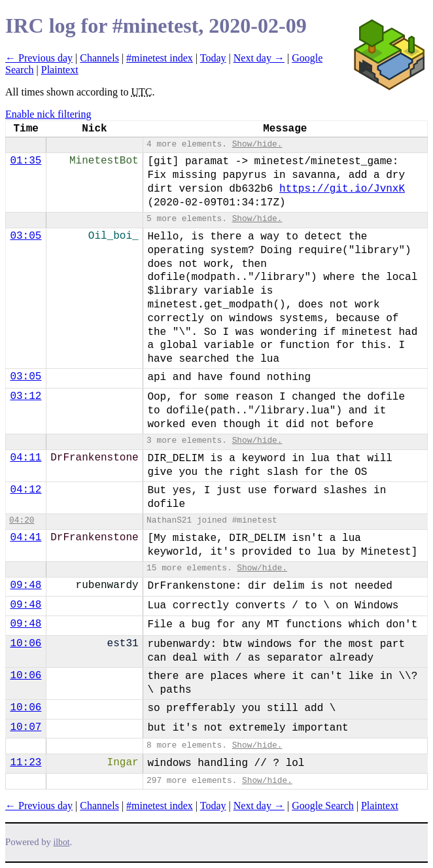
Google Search (323, 806)
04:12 (26, 490)
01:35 (26, 161)
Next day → (259, 58)
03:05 (26, 236)
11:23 (26, 763)
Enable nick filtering (48, 114)
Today (213, 58)
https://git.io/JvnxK (342, 189)
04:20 (22, 520)
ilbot (62, 842)
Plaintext (60, 70)
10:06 (26, 644)
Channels (99, 58)
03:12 (26, 396)
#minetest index (160, 58)
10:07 (26, 727)
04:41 (26, 538)
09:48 (26, 585)
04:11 (26, 458)
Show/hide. (257, 144)
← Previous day (39, 58)
